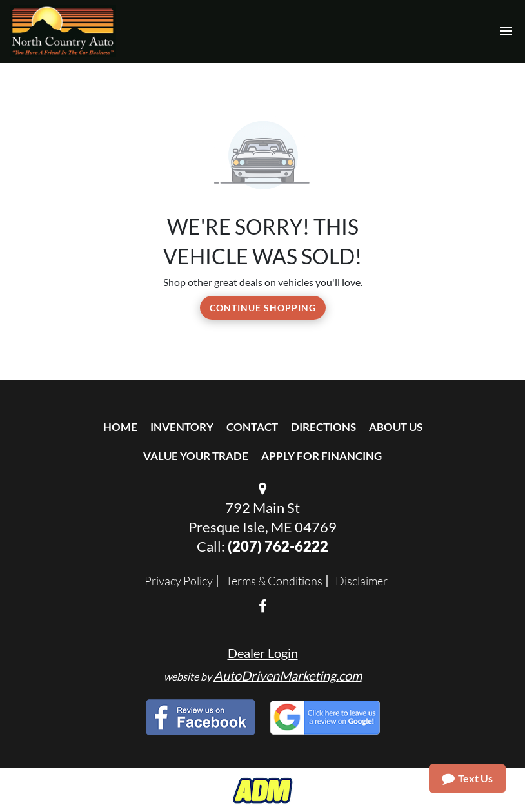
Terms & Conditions (274, 581)
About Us (396, 427)
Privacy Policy (179, 581)
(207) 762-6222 (278, 546)
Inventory (182, 427)
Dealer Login (263, 653)
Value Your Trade (196, 456)
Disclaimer (362, 581)
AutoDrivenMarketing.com (288, 675)
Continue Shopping (263, 308)
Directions (323, 427)
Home (120, 427)
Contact (252, 427)
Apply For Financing (322, 456)
